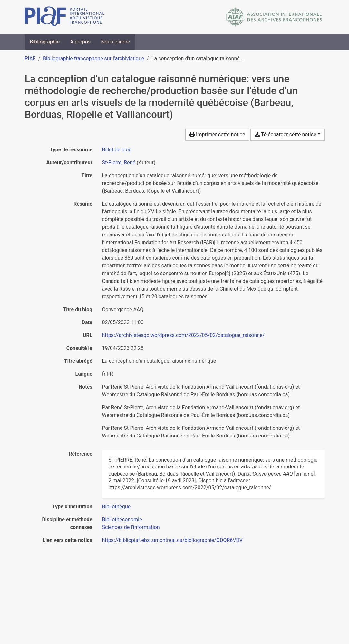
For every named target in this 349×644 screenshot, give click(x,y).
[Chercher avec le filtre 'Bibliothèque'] (116, 507)
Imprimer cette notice (217, 135)
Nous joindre (115, 42)
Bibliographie (45, 42)
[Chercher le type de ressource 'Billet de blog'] (117, 150)
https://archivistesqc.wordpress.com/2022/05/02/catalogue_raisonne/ (184, 335)
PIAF (30, 58)
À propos (80, 42)
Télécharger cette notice (285, 135)
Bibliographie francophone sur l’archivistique (93, 58)
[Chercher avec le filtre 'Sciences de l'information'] (131, 527)
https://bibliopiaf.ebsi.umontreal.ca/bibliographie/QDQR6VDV (173, 540)
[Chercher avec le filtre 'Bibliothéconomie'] (122, 519)
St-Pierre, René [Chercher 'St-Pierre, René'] (119, 163)
